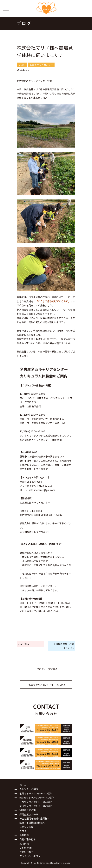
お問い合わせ (26, 852)
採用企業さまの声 (29, 814)
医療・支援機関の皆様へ (32, 823)
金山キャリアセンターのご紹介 (36, 806)
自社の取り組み (28, 839)
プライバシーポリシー (31, 856)
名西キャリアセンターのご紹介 (36, 793)
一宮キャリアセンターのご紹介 (36, 802)
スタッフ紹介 (26, 827)
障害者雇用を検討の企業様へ (35, 818)
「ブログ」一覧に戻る (46, 669)
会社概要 (24, 835)
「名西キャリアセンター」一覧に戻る (46, 685)
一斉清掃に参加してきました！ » (63, 646)
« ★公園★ (24, 644)
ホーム (23, 785)
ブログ (23, 831)
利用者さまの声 (28, 810)
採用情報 (24, 844)
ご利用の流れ (26, 848)
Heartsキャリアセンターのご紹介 (37, 797)
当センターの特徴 (29, 789)
